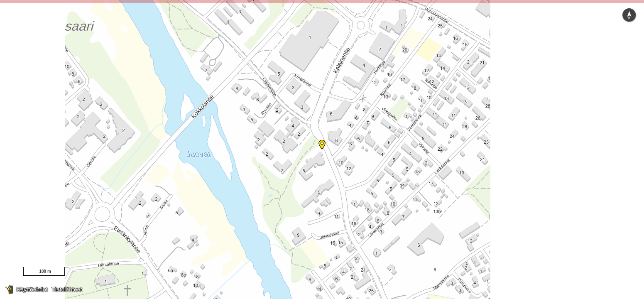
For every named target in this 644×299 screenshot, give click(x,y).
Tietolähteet (67, 289)
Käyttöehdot (32, 289)
